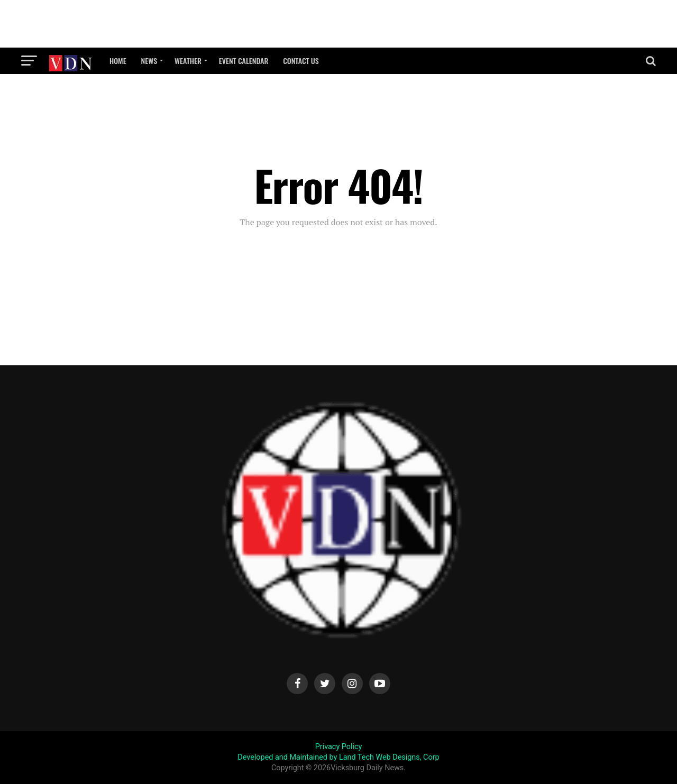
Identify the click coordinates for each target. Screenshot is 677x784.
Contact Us (301, 61)
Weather (188, 61)
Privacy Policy (339, 747)
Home (118, 61)
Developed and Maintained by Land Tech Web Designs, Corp (338, 757)
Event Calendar (244, 61)
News (149, 61)
